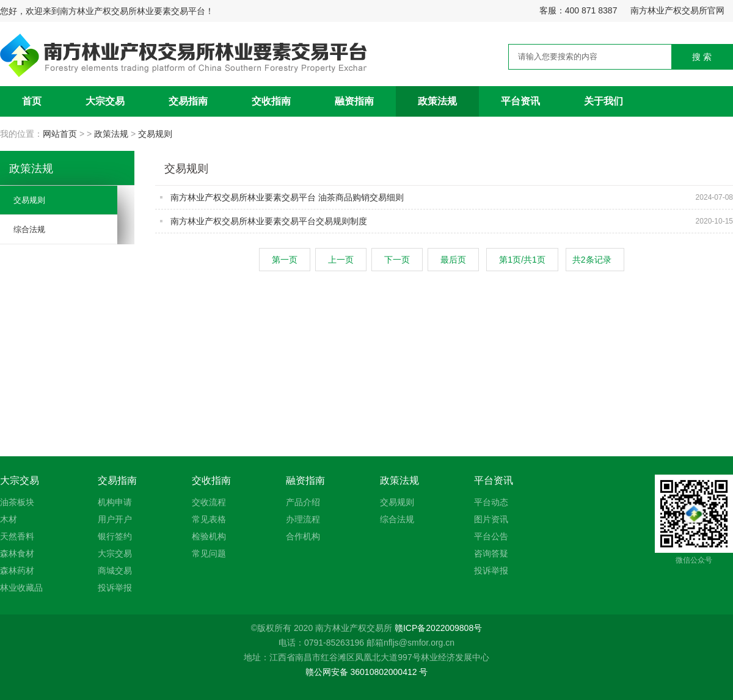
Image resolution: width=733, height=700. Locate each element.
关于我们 (604, 101)
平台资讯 (520, 101)
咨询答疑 (491, 553)
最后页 (453, 260)
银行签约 (115, 536)
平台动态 (491, 502)
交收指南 (271, 101)
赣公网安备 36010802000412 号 (367, 672)
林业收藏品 (21, 588)
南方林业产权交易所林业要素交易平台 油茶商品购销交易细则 (287, 197)
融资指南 (354, 101)
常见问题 (209, 553)
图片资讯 (491, 519)
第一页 (285, 260)
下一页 (397, 260)
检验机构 (209, 536)
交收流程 (209, 502)
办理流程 (303, 519)
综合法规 (29, 229)
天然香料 (17, 536)
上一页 (341, 260)
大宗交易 (105, 101)
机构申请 (115, 502)
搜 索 (702, 57)
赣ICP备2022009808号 (438, 628)
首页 (32, 101)
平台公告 (491, 536)
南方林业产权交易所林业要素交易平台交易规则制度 (269, 221)
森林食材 (17, 553)
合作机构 (303, 536)
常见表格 (209, 519)
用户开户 (115, 519)
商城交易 (115, 571)
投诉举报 (115, 588)
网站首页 (61, 134)
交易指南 (188, 101)
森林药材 (17, 571)
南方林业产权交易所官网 (677, 10)
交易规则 (155, 134)
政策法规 (437, 101)
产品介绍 (303, 502)
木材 (9, 519)
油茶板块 (17, 502)
